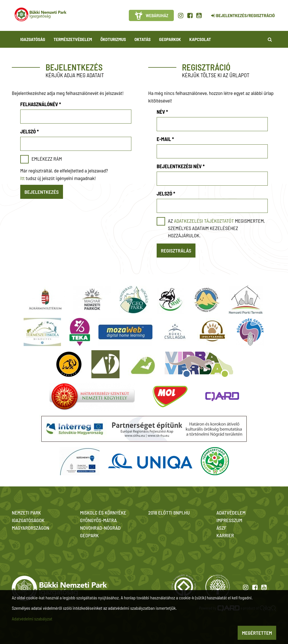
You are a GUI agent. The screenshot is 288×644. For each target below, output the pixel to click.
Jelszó (30, 131)
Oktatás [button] (143, 39)
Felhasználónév (41, 104)
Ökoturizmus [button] (113, 39)
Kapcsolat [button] (200, 39)
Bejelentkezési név (181, 166)
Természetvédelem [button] (73, 39)
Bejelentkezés (42, 192)
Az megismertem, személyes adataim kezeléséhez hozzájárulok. (216, 228)
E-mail (165, 139)
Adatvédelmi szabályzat (32, 619)
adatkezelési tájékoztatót (204, 221)
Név (162, 112)
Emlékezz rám (47, 159)
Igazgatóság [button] (33, 39)
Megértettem (257, 633)
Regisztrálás (176, 251)
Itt (22, 178)
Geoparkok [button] (170, 39)
